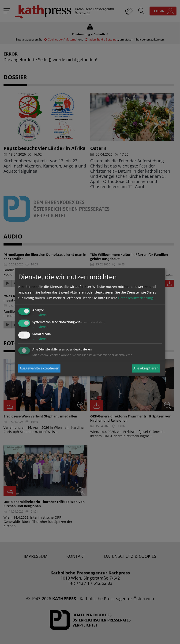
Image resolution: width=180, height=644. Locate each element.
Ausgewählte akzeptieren (39, 368)
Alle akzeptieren (146, 368)
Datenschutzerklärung (136, 298)
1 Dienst (40, 315)
